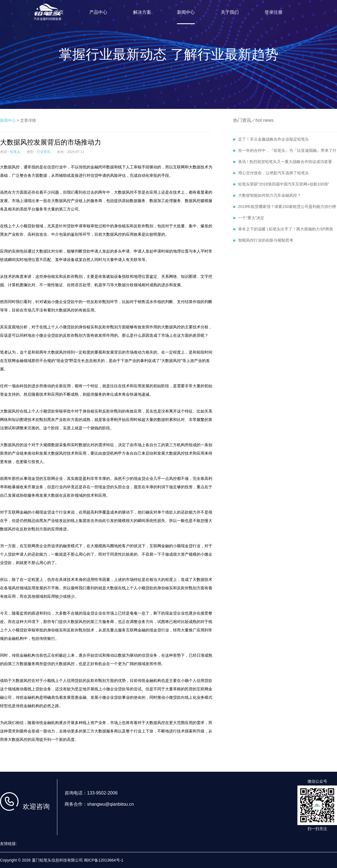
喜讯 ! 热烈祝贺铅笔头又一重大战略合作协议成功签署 (283, 162)
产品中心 (98, 12)
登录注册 (274, 12)
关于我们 (230, 12)
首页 (59, 12)
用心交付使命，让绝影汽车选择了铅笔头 (271, 173)
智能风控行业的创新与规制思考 (263, 240)
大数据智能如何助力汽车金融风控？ (267, 195)
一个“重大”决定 (249, 218)
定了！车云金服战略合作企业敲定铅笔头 (271, 139)
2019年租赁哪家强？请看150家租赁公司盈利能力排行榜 (285, 207)
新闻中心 (186, 12)
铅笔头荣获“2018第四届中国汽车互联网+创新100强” (281, 184)
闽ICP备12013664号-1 (104, 860)
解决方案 (142, 12)
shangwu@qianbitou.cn (111, 804)
